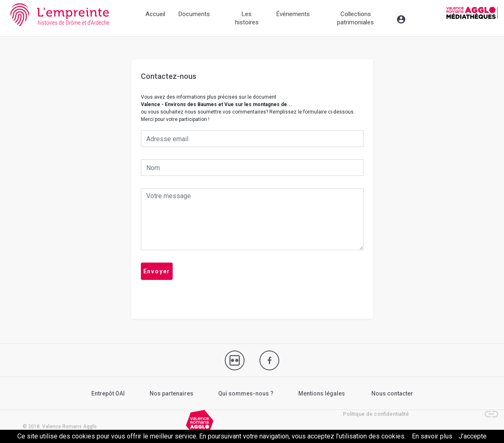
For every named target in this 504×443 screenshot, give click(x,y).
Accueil (155, 14)
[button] (487, 410)
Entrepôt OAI (108, 393)
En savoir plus (432, 436)
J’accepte (473, 436)
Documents (194, 14)
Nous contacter (392, 393)
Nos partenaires (171, 393)
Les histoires (247, 18)
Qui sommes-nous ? (246, 393)
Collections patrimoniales (355, 18)
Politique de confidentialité (376, 414)
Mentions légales (322, 393)
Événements (293, 14)
